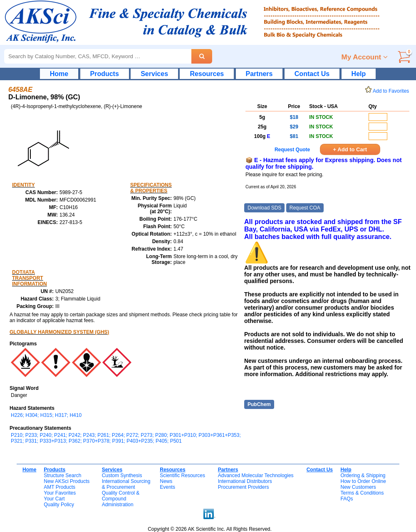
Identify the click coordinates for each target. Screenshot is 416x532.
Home (59, 74)
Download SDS (264, 208)
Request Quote (292, 150)
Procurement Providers (244, 487)
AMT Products (59, 487)
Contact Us (312, 74)
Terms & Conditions (362, 493)
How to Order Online (363, 481)
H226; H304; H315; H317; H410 (46, 415)
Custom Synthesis (122, 475)
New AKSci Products (67, 481)
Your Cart (54, 499)
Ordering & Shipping (363, 475)
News (166, 481)
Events (167, 487)
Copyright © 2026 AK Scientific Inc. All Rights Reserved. (210, 529)
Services (154, 74)
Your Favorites (60, 493)
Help (359, 74)
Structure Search (62, 475)
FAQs (347, 499)
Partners (259, 74)
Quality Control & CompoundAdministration (121, 499)
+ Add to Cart (350, 149)
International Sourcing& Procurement (126, 484)
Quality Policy (59, 505)
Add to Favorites (389, 91)
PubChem (259, 404)
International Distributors (245, 481)
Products (105, 74)
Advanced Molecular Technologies (256, 475)
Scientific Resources (182, 475)
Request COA (305, 208)
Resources (207, 74)
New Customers (358, 487)
